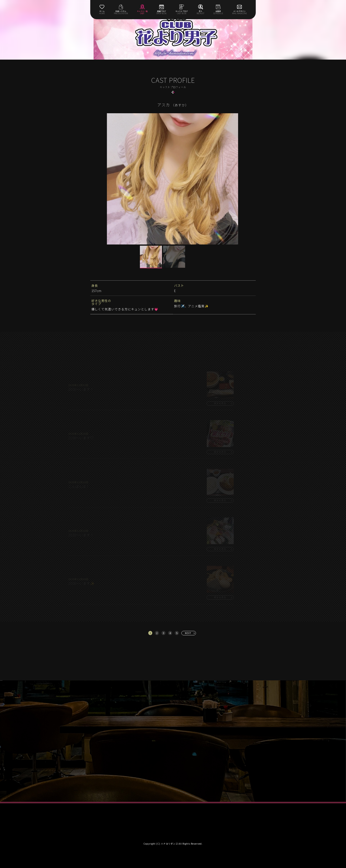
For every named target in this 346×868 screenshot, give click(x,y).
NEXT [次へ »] (188, 633)
